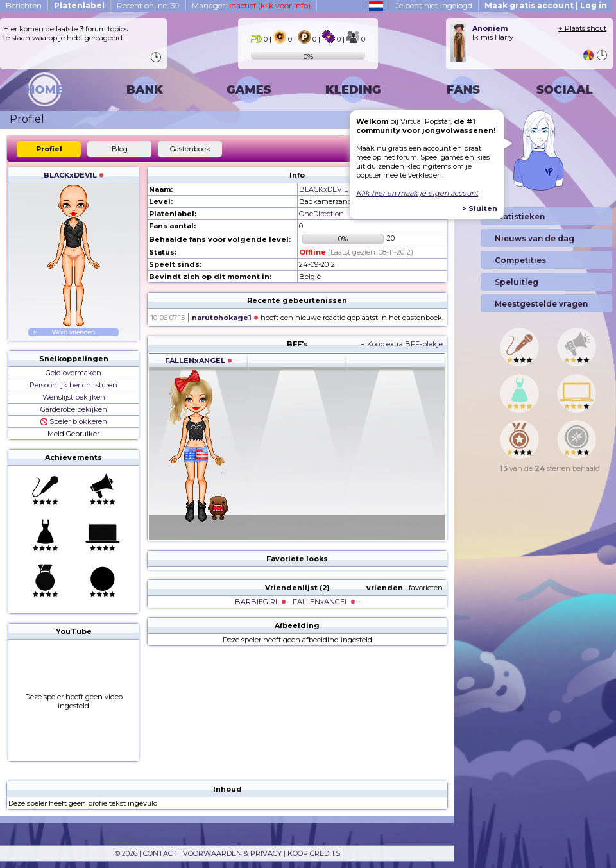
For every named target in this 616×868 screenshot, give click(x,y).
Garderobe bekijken (74, 409)
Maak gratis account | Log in (546, 5)
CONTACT (160, 853)
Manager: (251, 5)
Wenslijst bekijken (74, 397)
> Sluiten (480, 208)
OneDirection (321, 214)
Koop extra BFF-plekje (405, 344)
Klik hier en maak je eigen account (417, 193)
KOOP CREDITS (314, 853)
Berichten (24, 5)
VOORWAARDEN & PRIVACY (232, 853)
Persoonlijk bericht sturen (73, 385)
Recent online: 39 (148, 5)
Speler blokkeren (74, 421)
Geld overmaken (73, 373)
